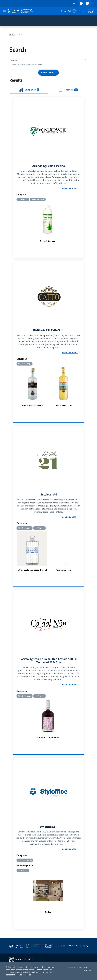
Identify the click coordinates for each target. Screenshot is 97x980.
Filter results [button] (48, 73)
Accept (87, 970)
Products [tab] (68, 90)
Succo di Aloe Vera (48, 242)
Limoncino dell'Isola (63, 406)
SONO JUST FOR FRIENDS (48, 739)
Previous (15, 552)
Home (12, 34)
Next (82, 552)
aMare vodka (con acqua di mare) (32, 571)
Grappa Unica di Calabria (32, 406)
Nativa (48, 913)
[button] (70, 11)
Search (14, 60)
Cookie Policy (84, 967)
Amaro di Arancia (63, 571)
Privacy (71, 967)
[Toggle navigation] (4, 11)
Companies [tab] (29, 90)
